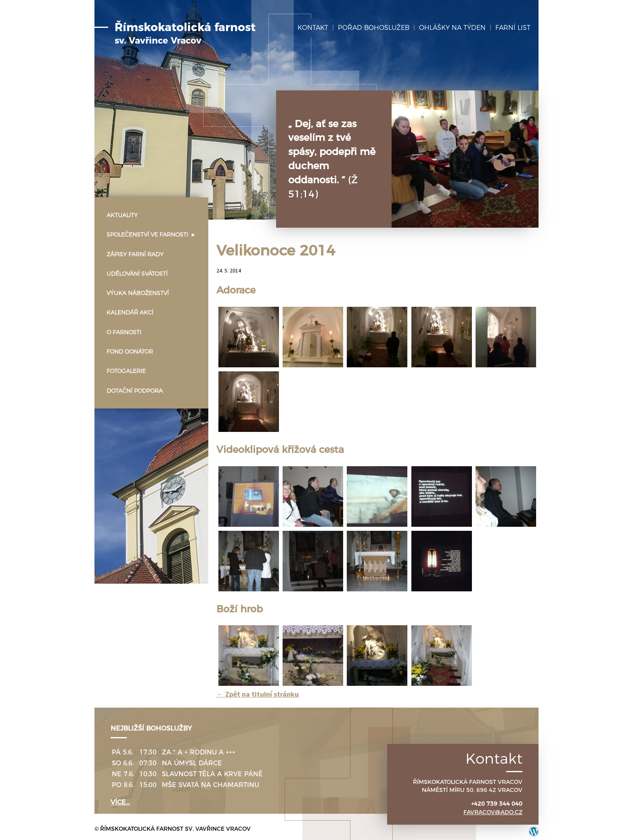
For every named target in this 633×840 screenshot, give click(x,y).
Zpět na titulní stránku (258, 694)
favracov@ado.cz (493, 812)
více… (120, 802)
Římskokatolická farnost (185, 34)
